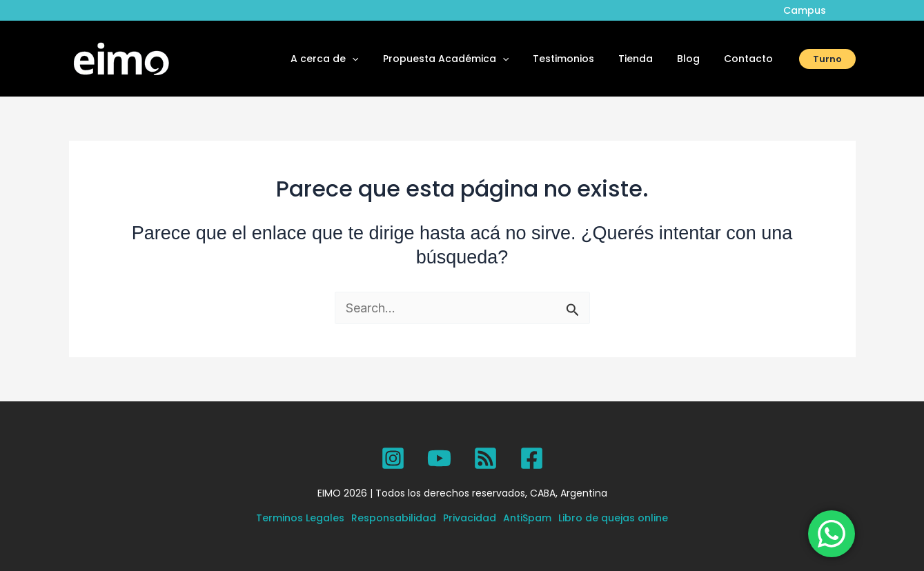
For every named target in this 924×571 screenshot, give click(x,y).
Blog (696, 59)
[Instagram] (393, 458)
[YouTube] (439, 458)
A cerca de (351, 59)
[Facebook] (532, 458)
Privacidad (470, 518)
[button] (379, 59)
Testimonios (581, 59)
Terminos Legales (300, 518)
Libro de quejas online (613, 518)
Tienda (648, 59)
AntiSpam (527, 518)
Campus (807, 10)
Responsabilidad (394, 518)
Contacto (751, 59)
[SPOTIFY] (485, 458)
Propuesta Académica (467, 59)
